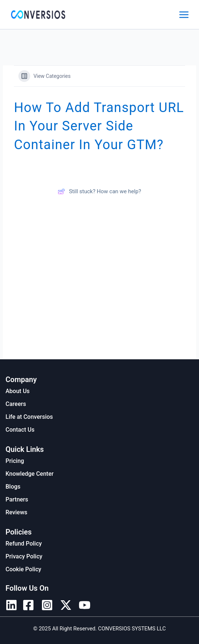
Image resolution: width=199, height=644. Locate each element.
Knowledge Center (30, 474)
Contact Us (20, 430)
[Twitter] (66, 605)
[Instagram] (47, 605)
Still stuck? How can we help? (99, 191)
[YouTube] (85, 605)
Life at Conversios (29, 417)
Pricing (15, 461)
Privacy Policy (24, 556)
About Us (18, 391)
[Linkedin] (11, 605)
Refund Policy (24, 544)
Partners (17, 499)
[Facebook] (28, 605)
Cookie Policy (23, 569)
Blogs (13, 487)
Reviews (16, 512)
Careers (16, 404)
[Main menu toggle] (184, 15)
